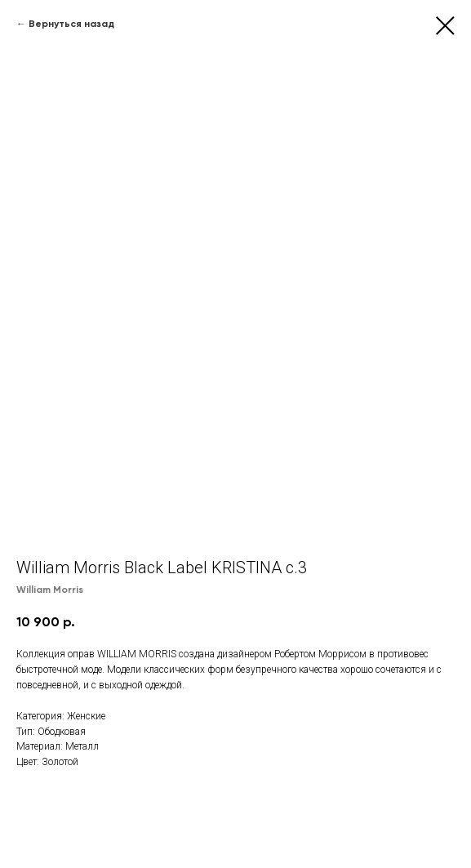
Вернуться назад (71, 24)
